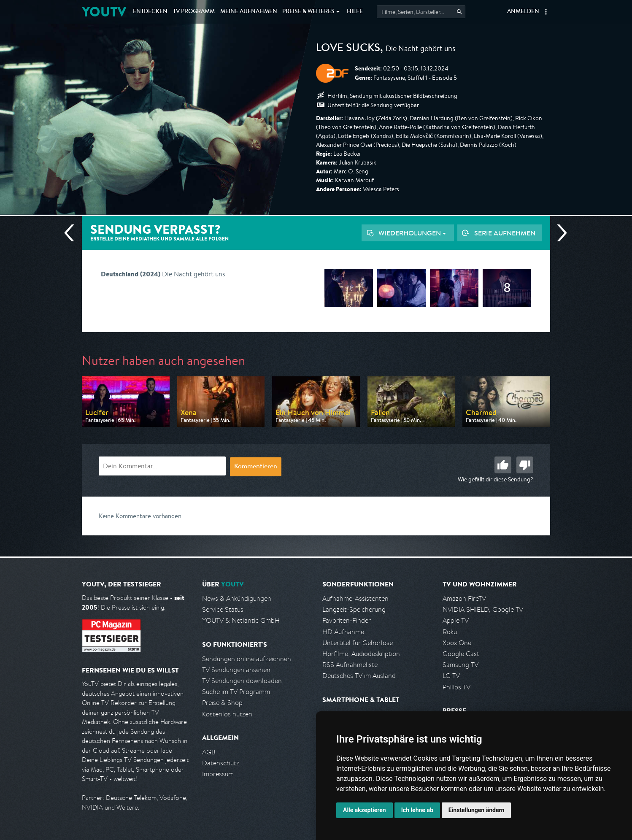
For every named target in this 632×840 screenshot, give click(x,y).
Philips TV (456, 687)
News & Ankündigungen (237, 598)
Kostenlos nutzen (227, 714)
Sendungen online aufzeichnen (247, 659)
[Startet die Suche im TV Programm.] (421, 12)
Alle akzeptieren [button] (365, 810)
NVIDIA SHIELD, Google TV (483, 609)
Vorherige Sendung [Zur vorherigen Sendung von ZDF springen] (73, 233)
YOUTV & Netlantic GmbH (241, 620)
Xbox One (457, 643)
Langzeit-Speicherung (354, 609)
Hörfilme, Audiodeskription (361, 654)
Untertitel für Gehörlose (358, 643)
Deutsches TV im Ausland (359, 676)
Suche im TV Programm (236, 692)
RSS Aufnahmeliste (350, 665)
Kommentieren (256, 467)
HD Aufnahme (343, 632)
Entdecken (150, 12)
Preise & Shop (222, 703)
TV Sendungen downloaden (242, 681)
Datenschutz (221, 763)
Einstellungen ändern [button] (477, 810)
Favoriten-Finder (347, 620)
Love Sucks (348, 49)
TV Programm (194, 12)
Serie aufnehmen (505, 233)
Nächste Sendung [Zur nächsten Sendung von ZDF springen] (559, 233)
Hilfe (355, 12)
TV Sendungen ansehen (236, 670)
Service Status (223, 609)
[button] (546, 12)
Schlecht (525, 465)
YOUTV (104, 12)
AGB (209, 752)
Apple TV (456, 620)
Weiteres (308, 12)
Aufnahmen (249, 12)
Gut (503, 465)
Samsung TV (460, 665)
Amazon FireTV (464, 598)
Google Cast (461, 654)
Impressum (218, 774)
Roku (450, 632)
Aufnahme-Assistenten (355, 598)
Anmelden (523, 12)
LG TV (451, 676)
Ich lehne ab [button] (417, 810)
